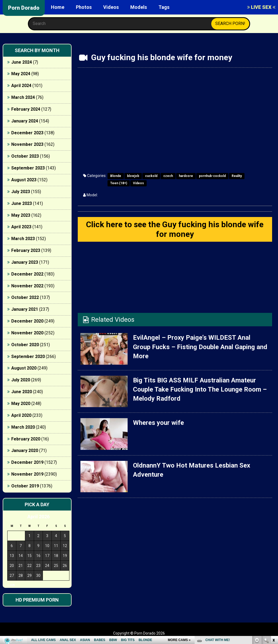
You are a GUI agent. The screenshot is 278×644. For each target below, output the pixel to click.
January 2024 (25, 121)
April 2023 (21, 227)
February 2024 (26, 109)
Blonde (116, 176)
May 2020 (21, 404)
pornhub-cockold (212, 176)
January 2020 (25, 451)
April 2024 (21, 86)
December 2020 (27, 321)
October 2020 (25, 345)
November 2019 (27, 474)
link (273, 560)
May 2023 (21, 215)
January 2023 (25, 262)
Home (58, 7)
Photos (84, 7)
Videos (111, 7)
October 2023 (25, 156)
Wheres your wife (158, 423)
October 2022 (25, 297)
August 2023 (24, 180)
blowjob (133, 176)
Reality (237, 176)
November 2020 (27, 333)
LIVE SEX (261, 7)
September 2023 (28, 168)
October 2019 (25, 486)
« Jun (11, 585)
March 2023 (23, 239)
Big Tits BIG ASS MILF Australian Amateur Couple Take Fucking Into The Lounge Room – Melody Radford (200, 390)
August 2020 (24, 368)
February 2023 (26, 250)
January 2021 (25, 309)
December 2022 (27, 274)
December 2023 (27, 133)
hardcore (186, 176)
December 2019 (27, 462)
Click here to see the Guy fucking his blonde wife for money (175, 229)
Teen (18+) (119, 183)
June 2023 (22, 203)
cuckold (151, 176)
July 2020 (21, 380)
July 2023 (21, 192)
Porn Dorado (24, 8)
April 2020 (21, 415)
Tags (164, 7)
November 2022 (27, 286)
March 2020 (23, 427)
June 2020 (22, 392)
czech (168, 176)
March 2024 (23, 97)
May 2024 (21, 74)
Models (139, 7)
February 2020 (26, 439)
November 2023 (27, 144)
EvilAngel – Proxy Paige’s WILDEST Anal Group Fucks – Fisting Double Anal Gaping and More (200, 347)
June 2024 (22, 62)
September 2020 (28, 357)
